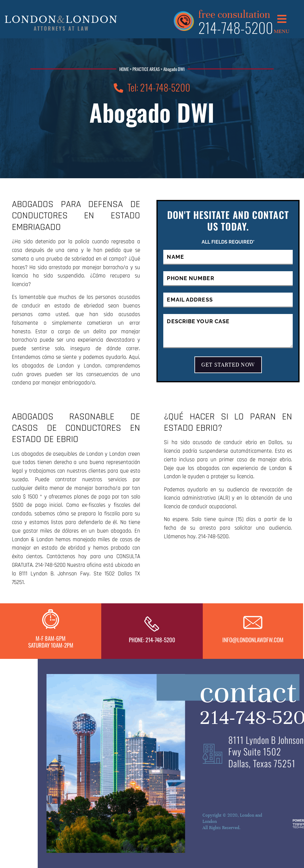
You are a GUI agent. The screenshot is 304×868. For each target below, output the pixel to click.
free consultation (234, 13)
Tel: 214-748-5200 (152, 87)
